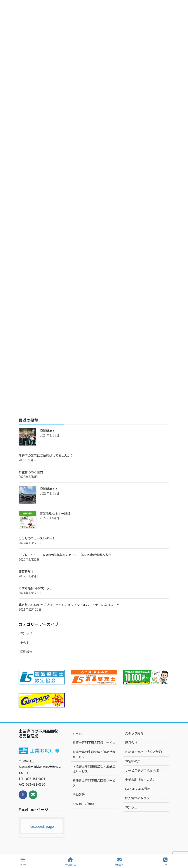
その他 (25, 642)
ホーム (77, 733)
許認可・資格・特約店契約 (143, 752)
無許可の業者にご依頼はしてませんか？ (46, 455)
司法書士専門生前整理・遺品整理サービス (94, 769)
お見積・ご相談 (83, 804)
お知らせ (26, 633)
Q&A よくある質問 (138, 789)
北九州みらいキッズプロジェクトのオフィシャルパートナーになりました (69, 605)
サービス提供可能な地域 (142, 770)
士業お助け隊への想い (140, 780)
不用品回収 (70, 862)
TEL (165, 862)
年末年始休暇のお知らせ (35, 588)
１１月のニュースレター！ (37, 538)
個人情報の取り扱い (139, 798)
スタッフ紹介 (134, 733)
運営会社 (131, 742)
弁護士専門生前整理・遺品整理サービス (94, 754)
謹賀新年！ (47, 431)
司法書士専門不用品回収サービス (94, 783)
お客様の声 (133, 761)
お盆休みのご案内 (31, 472)
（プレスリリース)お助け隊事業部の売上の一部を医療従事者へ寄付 (65, 555)
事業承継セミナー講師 (55, 513)
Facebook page (42, 826)
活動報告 (26, 652)
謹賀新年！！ (49, 489)
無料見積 (119, 862)
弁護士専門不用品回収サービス (94, 742)
